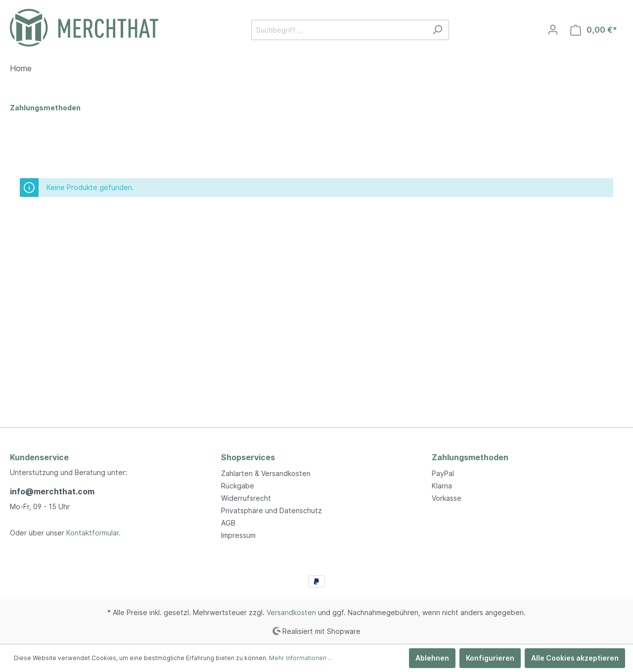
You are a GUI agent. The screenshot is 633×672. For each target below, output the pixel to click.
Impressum (238, 535)
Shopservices (248, 457)
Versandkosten (291, 612)
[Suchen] (437, 30)
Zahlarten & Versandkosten (266, 473)
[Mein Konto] (553, 30)
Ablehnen (432, 658)
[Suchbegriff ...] (339, 30)
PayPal (443, 473)
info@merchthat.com (52, 491)
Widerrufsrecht (246, 498)
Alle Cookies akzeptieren (575, 658)
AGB (228, 523)
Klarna (442, 486)
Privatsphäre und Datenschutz (271, 510)
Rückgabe (238, 486)
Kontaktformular (92, 533)
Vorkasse (447, 498)
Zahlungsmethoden (470, 457)
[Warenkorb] (594, 30)
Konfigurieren (490, 658)
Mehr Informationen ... (301, 658)
